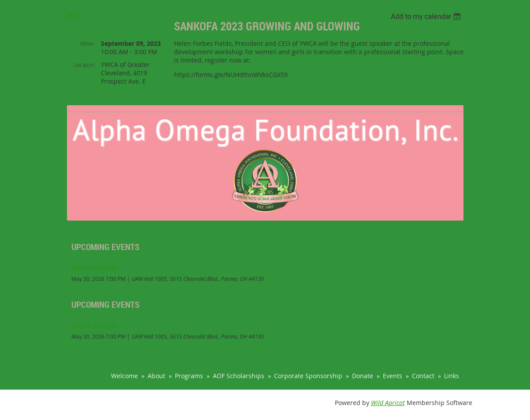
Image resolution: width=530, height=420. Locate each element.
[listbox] (427, 17)
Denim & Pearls (94, 268)
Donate (363, 376)
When (87, 44)
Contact (423, 376)
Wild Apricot (388, 403)
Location (84, 65)
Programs (189, 376)
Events (393, 376)
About (156, 376)
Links (452, 376)
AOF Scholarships (239, 376)
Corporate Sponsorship (308, 376)
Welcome (124, 376)
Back (73, 15)
